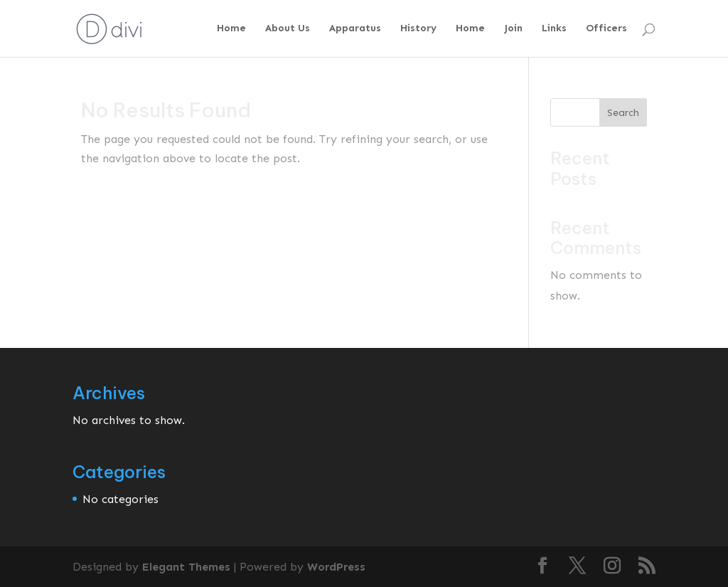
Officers (606, 29)
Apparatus (355, 29)
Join (513, 29)
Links (554, 29)
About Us (288, 29)
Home (231, 29)
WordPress (336, 567)
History (418, 29)
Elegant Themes (186, 567)
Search (623, 113)
